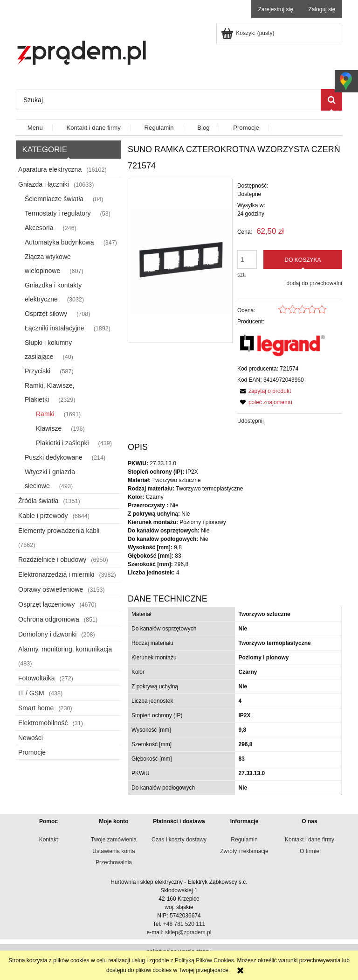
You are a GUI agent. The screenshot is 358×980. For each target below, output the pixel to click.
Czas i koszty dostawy (179, 840)
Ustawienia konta (114, 851)
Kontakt (49, 840)
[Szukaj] (331, 100)
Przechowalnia (114, 862)
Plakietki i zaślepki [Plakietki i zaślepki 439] (62, 443)
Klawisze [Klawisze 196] (49, 428)
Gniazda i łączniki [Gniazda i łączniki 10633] (44, 184)
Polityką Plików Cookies (204, 960)
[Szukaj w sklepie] (168, 100)
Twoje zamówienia (114, 840)
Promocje (32, 752)
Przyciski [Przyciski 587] (38, 371)
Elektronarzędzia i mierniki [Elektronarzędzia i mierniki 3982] (56, 574)
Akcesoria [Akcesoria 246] (39, 228)
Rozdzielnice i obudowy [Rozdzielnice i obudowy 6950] (52, 560)
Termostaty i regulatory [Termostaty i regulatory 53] (58, 213)
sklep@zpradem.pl (188, 932)
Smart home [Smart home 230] (36, 708)
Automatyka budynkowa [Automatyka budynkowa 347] (59, 242)
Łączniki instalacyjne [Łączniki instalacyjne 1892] (55, 328)
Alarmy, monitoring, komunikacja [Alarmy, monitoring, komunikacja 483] (65, 649)
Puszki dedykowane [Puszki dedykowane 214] (54, 457)
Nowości (31, 738)
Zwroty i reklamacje (244, 851)
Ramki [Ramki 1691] (45, 414)
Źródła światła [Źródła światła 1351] (38, 501)
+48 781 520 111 (184, 924)
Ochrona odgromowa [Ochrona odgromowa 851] (49, 619)
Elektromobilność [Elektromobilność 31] (43, 723)
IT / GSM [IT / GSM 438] (31, 693)
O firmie (310, 851)
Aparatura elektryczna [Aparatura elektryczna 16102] (50, 169)
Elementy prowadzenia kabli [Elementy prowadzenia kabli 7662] (59, 531)
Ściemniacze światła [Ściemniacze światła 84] (54, 199)
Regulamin (244, 840)
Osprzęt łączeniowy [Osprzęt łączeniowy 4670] (46, 604)
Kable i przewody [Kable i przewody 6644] (43, 516)
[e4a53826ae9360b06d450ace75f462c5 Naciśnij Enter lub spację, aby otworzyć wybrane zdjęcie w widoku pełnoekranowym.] (180, 261)
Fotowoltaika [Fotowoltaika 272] (37, 678)
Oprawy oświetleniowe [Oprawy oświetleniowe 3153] (51, 589)
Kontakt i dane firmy (310, 840)
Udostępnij (251, 421)
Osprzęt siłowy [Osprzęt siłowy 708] (46, 314)
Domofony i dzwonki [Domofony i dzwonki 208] (47, 634)
